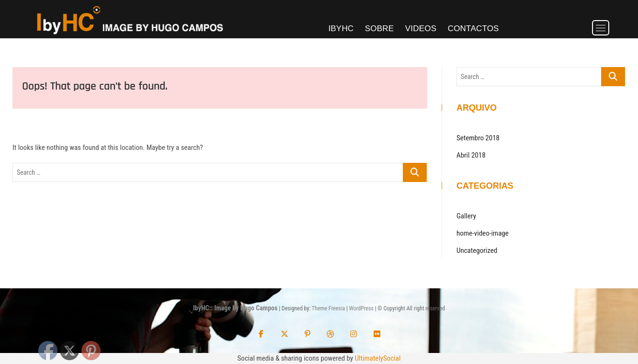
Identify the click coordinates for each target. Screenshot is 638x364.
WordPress (361, 308)
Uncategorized (477, 250)
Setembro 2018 (478, 138)
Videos (421, 28)
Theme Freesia (328, 308)
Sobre (380, 28)
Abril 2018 (471, 155)
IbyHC (341, 28)
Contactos (473, 28)
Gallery (466, 216)
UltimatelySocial (378, 358)
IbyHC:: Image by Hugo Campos (235, 308)
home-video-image (483, 233)
